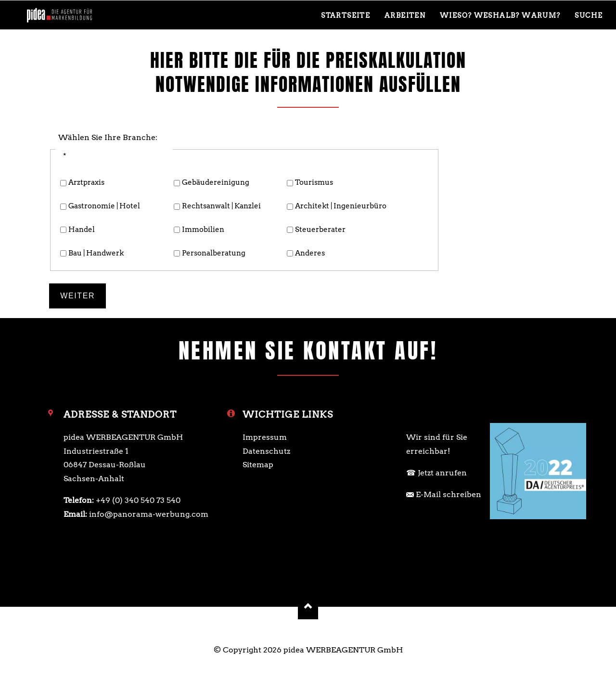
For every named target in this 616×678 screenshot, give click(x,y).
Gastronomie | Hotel (104, 206)
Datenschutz (266, 451)
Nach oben (308, 607)
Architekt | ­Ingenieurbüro (341, 206)
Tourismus (314, 182)
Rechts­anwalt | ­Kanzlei (221, 206)
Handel (82, 230)
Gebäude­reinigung (216, 182)
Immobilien (203, 230)
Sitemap (258, 465)
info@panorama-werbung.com (149, 514)
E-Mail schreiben (449, 494)
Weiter (77, 296)
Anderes (310, 253)
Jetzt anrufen (442, 473)
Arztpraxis (86, 182)
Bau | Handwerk (96, 253)
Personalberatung (214, 253)
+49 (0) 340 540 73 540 (138, 500)
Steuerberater (320, 230)
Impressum (265, 437)
